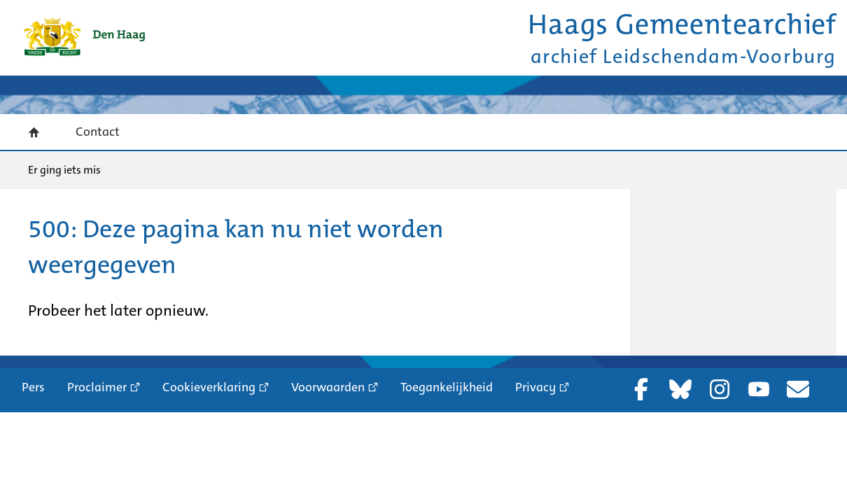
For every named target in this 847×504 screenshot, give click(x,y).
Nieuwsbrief (798, 389)
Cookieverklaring (209, 387)
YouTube (759, 389)
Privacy (535, 387)
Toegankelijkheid (447, 387)
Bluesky (680, 389)
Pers (33, 387)
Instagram (720, 389)
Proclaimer (97, 387)
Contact (98, 132)
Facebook (641, 389)
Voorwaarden (328, 387)
